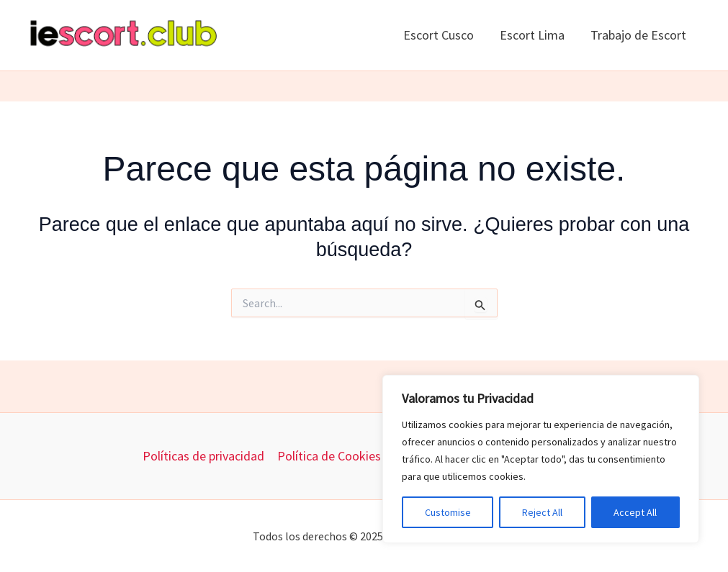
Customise (448, 512)
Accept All (635, 512)
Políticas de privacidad (203, 456)
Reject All (542, 512)
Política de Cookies (329, 456)
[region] (541, 459)
